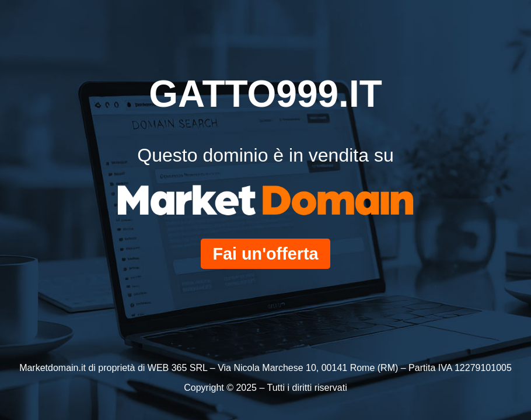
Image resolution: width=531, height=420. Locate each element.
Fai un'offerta (265, 254)
